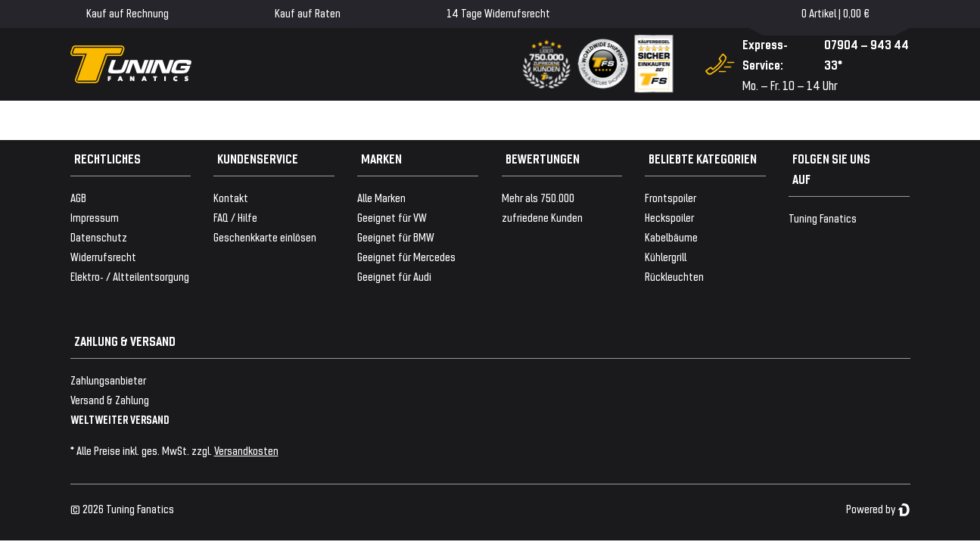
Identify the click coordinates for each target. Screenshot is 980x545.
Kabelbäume (671, 237)
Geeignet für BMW (396, 237)
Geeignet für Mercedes (406, 256)
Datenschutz (99, 237)
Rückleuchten (674, 276)
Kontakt (231, 197)
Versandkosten (246, 450)
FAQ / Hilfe (235, 217)
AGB (78, 197)
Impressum (95, 217)
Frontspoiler (670, 197)
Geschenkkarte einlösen (265, 237)
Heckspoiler (669, 217)
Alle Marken (381, 197)
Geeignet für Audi (394, 276)
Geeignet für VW (392, 217)
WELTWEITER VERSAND (120, 419)
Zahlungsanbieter (108, 380)
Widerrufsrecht (103, 256)
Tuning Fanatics (823, 218)
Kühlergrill (666, 256)
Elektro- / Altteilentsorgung (130, 276)
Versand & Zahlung (110, 399)
